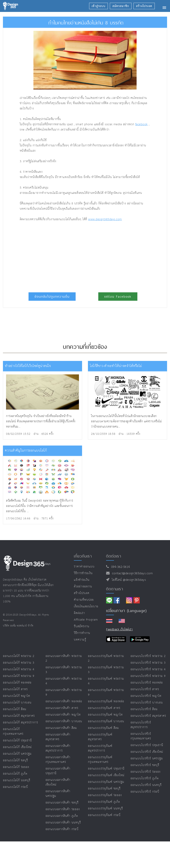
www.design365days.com (105, 219)
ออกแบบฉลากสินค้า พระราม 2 (64, 658)
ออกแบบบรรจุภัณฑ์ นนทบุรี (105, 808)
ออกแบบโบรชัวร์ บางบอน (147, 703)
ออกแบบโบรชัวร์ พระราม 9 (148, 676)
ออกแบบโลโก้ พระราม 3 (19, 663)
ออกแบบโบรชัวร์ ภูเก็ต (145, 778)
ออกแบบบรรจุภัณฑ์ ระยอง (105, 795)
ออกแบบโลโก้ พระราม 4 (19, 669)
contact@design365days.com (131, 573)
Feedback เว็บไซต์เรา (119, 630)
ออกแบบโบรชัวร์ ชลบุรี (145, 765)
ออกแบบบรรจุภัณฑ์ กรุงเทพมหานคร (100, 760)
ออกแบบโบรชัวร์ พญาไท (146, 696)
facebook (141, 124)
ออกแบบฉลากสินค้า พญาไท (63, 715)
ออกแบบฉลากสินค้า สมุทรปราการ (58, 748)
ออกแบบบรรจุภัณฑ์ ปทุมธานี (106, 769)
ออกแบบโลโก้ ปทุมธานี (17, 740)
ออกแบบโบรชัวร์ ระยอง (145, 772)
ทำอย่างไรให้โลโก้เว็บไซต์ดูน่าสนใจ (28, 366)
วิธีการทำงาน (82, 633)
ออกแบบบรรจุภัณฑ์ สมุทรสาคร (100, 737)
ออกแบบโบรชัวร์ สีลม (144, 709)
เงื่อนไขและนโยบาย (86, 606)
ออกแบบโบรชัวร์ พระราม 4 (148, 669)
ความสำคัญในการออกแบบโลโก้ (26, 451)
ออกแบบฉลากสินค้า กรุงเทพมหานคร (58, 760)
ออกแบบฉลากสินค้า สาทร (62, 708)
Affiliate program (86, 620)
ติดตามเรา (115, 589)
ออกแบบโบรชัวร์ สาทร (145, 689)
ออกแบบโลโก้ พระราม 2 (19, 656)
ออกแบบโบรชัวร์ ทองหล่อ (147, 683)
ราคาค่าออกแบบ (84, 567)
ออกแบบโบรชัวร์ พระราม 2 (148, 656)
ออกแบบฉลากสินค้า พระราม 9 (64, 692)
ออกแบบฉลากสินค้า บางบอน (64, 721)
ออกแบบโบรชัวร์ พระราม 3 (148, 663)
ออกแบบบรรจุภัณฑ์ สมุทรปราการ (100, 748)
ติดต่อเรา (79, 613)
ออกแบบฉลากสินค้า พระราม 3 (64, 670)
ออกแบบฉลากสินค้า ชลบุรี (62, 803)
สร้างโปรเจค (82, 593)
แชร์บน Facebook (118, 297)
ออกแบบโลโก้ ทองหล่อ (17, 683)
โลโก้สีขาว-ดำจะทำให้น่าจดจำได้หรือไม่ (116, 366)
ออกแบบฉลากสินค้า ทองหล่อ (64, 701)
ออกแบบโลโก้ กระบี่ (15, 787)
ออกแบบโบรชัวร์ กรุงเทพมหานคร (141, 736)
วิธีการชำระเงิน (83, 573)
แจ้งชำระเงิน (82, 580)
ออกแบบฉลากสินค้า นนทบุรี (63, 823)
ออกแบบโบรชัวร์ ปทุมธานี (147, 745)
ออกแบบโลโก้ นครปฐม (17, 754)
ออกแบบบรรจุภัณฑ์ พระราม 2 (106, 658)
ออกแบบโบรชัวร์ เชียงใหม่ (147, 752)
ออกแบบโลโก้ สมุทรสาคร (19, 716)
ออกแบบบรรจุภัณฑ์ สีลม (103, 728)
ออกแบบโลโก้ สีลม (15, 709)
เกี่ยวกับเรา (83, 556)
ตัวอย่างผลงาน (83, 587)
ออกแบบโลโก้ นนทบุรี (17, 780)
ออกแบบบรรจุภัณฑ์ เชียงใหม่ (106, 775)
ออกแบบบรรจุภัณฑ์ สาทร (104, 708)
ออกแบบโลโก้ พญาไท (17, 696)
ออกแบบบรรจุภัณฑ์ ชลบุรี (104, 789)
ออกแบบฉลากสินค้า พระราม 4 (64, 681)
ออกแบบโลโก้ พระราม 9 (19, 676)
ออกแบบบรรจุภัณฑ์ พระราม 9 (106, 692)
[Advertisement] (66, 255)
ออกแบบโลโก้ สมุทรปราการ (21, 723)
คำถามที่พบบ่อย (84, 600)
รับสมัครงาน (82, 626)
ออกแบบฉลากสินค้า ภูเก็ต (62, 816)
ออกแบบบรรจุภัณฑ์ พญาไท (105, 715)
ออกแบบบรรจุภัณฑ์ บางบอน (106, 721)
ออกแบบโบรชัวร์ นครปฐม (147, 758)
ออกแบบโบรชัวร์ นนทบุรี (146, 785)
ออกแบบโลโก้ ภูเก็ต (15, 774)
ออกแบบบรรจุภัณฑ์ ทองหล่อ (106, 701)
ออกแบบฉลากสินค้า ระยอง (63, 809)
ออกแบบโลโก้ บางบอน (17, 703)
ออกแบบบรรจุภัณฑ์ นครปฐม (106, 782)
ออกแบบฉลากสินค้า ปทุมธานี (58, 771)
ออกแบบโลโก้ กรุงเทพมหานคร (13, 732)
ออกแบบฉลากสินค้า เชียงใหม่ (58, 782)
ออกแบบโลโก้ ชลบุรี (15, 760)
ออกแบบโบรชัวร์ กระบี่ (145, 792)
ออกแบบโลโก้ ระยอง (16, 767)
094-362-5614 (119, 567)
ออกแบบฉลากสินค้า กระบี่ (62, 829)
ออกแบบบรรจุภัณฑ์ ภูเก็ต (104, 802)
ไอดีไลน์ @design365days (128, 580)
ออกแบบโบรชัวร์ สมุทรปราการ (141, 725)
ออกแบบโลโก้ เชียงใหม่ (17, 747)
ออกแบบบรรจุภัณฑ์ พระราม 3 (106, 670)
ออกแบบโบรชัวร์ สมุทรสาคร (148, 716)
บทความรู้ (80, 640)
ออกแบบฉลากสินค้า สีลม (61, 728)
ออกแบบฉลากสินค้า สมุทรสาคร (58, 737)
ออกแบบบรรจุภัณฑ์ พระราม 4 (106, 681)
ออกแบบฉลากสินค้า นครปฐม (58, 794)
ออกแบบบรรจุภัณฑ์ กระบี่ (104, 815)
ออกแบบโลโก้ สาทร (15, 689)
